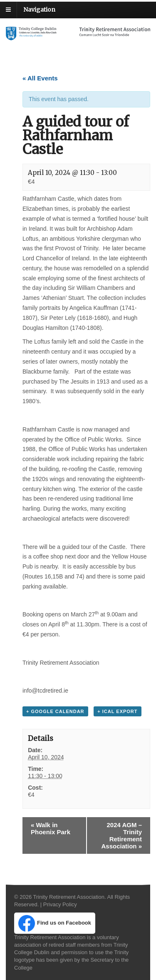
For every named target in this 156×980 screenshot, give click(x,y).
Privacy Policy (60, 904)
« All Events (40, 78)
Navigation (39, 10)
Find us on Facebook (55, 923)
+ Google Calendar (55, 711)
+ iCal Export (117, 711)
